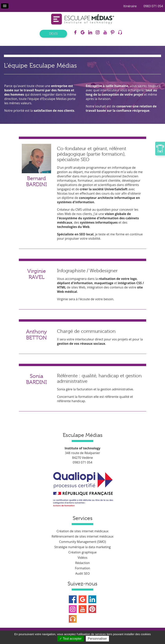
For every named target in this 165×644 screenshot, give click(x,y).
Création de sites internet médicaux (83, 531)
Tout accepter (70, 639)
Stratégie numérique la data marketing (82, 547)
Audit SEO (82, 573)
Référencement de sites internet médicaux (82, 536)
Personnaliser (97, 639)
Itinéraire (130, 6)
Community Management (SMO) (82, 542)
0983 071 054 (153, 6)
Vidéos (82, 558)
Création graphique (82, 552)
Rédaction (82, 563)
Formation (82, 568)
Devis (53, 34)
